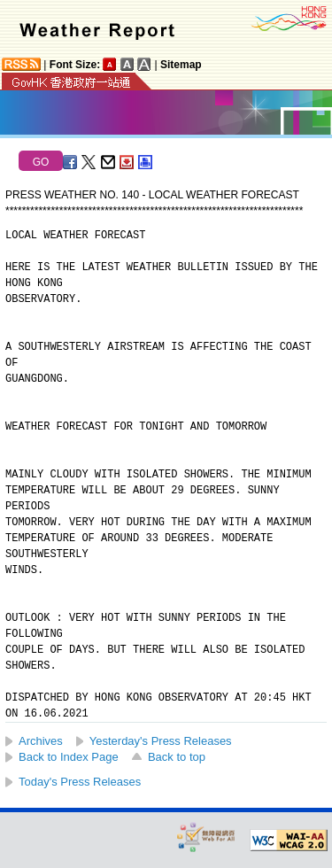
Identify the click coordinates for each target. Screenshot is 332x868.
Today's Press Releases (80, 782)
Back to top (177, 757)
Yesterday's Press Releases (161, 741)
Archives (41, 741)
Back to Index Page (69, 757)
